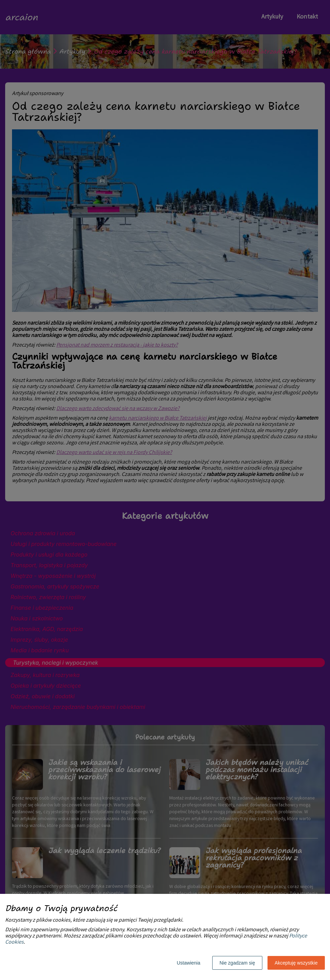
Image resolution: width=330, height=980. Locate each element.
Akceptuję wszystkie (296, 963)
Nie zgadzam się (237, 963)
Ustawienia (189, 963)
